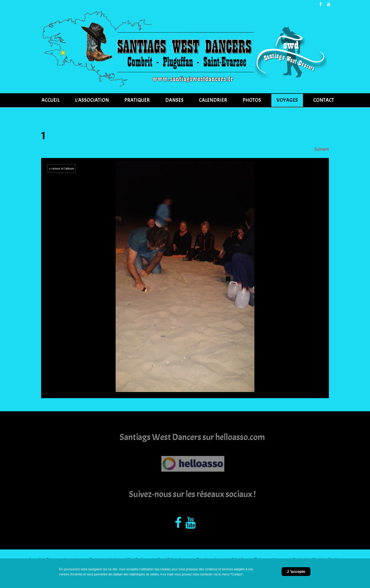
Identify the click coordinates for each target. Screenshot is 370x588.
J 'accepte (296, 571)
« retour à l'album (62, 168)
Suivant (322, 149)
